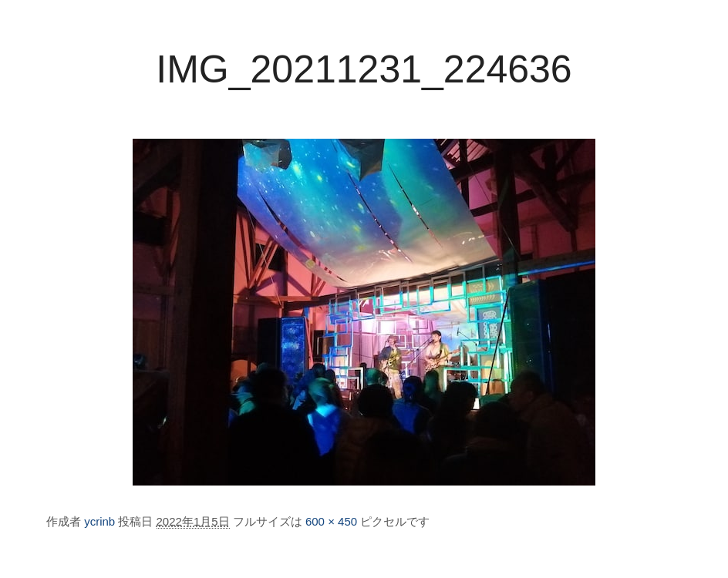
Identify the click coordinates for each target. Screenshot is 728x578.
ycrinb (99, 521)
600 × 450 (331, 521)
